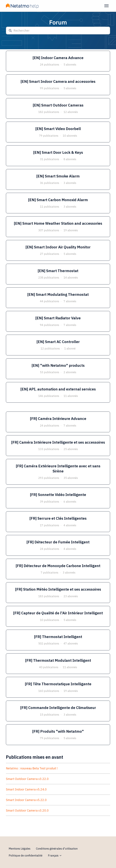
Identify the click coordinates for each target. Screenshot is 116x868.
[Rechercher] (58, 31)
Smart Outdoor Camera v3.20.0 (27, 810)
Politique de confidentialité (26, 855)
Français (55, 855)
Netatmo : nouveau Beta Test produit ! (32, 768)
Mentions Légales (20, 849)
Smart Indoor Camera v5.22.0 (26, 800)
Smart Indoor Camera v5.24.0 (26, 789)
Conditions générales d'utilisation (57, 849)
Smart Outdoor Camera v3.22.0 (27, 779)
